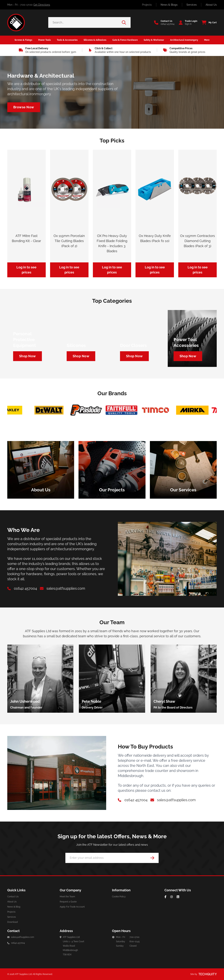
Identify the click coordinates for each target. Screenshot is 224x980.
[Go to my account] (187, 23)
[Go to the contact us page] (164, 23)
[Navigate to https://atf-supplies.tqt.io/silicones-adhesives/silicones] (81, 356)
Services (192, 5)
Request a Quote (68, 902)
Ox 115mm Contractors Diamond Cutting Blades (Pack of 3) (198, 241)
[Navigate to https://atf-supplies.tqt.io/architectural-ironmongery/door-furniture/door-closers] (134, 356)
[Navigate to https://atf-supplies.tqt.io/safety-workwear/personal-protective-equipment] (27, 356)
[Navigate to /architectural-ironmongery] (24, 107)
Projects (147, 5)
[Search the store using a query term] (85, 22)
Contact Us (13, 897)
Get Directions (42, 5)
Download (12, 922)
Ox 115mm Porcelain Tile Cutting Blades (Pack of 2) (69, 241)
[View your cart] (208, 23)
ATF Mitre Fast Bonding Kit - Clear (26, 238)
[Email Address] (112, 858)
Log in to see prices (26, 270)
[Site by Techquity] (208, 974)
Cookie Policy (119, 897)
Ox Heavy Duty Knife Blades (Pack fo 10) (155, 238)
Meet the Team (67, 897)
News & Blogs (169, 5)
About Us (211, 5)
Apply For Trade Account (72, 907)
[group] (40, 679)
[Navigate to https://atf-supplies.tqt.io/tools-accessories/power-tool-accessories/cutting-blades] (188, 356)
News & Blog (14, 907)
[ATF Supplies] (16, 23)
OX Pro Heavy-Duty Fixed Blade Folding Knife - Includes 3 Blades (112, 243)
